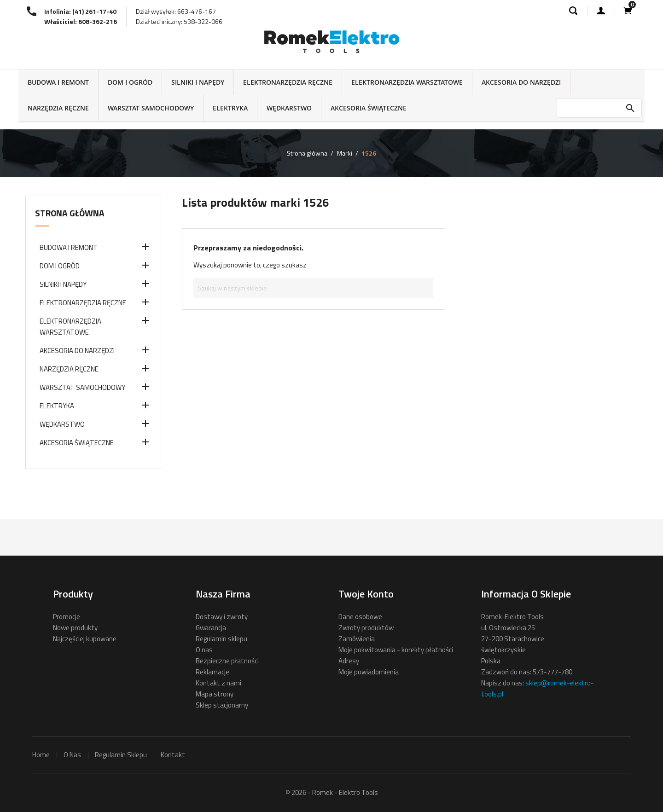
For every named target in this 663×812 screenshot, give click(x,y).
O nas (204, 650)
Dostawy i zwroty (222, 617)
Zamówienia (357, 639)
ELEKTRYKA (230, 108)
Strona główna (70, 213)
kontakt (173, 755)
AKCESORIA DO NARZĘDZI (521, 82)
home (41, 755)
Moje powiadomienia (369, 672)
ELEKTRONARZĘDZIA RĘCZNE (288, 82)
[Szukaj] (313, 288)
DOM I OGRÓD (130, 82)
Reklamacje (212, 672)
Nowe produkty (75, 628)
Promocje (67, 617)
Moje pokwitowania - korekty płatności (396, 650)
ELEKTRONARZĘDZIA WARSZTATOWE (407, 82)
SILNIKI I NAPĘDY (198, 82)
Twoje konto (366, 594)
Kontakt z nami (218, 683)
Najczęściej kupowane (85, 639)
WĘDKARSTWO (289, 108)
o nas (72, 755)
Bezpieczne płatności (227, 661)
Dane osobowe (360, 617)
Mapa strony (215, 694)
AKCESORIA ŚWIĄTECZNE (369, 108)
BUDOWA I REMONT (58, 82)
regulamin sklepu (121, 755)
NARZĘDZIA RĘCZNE (58, 108)
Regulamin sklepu (221, 639)
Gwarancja (211, 628)
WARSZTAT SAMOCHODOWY (151, 108)
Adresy (349, 661)
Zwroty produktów (366, 628)
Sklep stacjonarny (222, 705)
